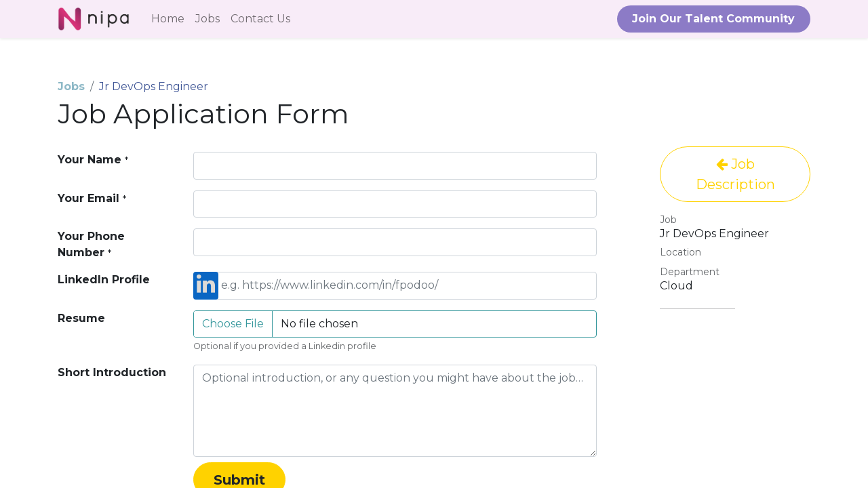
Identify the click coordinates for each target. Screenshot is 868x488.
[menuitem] (168, 19)
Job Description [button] (735, 174)
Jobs (71, 86)
